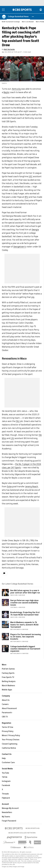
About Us (6, 700)
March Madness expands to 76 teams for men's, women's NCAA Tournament (24, 625)
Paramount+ (7, 713)
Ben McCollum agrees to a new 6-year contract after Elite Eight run (25, 592)
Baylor (6, 92)
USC (31, 177)
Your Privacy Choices (11, 740)
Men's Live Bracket (28, 22)
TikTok (5, 777)
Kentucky (16, 89)
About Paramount (9, 709)
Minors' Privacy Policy (11, 736)
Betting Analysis (9, 682)
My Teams (6, 817)
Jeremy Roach (32, 487)
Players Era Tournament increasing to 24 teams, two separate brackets (26, 637)
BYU (26, 197)
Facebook (6, 786)
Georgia (35, 230)
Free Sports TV (8, 677)
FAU (18, 421)
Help (4, 758)
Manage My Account (10, 808)
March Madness (8, 686)
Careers (5, 704)
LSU (12, 438)
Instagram (6, 781)
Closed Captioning (10, 744)
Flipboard (6, 798)
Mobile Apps (7, 690)
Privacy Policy (8, 731)
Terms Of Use (8, 727)
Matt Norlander (9, 49)
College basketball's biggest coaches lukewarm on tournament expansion (25, 649)
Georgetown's (20, 247)
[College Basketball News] (18, 17)
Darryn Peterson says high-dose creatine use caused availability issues (24, 603)
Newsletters (7, 813)
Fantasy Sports (8, 673)
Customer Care (8, 763)
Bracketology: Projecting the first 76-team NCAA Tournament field (25, 614)
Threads (5, 794)
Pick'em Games (8, 669)
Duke (9, 487)
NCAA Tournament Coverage (11, 22)
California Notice (9, 748)
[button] (33, 17)
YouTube (5, 773)
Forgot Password (9, 821)
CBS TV (5, 717)
